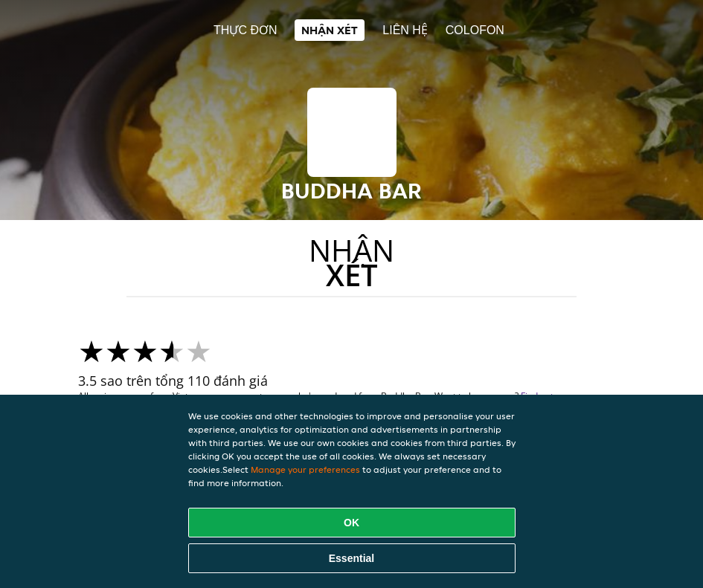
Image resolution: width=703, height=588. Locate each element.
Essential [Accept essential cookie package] (351, 558)
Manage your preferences (305, 469)
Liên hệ (405, 30)
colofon (475, 30)
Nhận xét (330, 30)
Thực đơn (245, 30)
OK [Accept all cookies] (351, 523)
